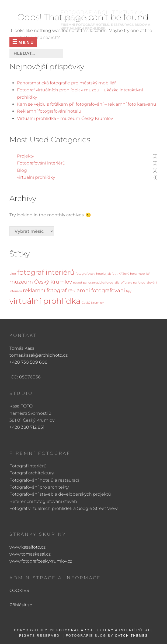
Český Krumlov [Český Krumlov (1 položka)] (93, 303)
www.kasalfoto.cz (27, 547)
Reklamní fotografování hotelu (49, 111)
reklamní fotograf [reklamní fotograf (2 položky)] (45, 290)
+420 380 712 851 (27, 427)
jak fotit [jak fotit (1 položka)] (112, 274)
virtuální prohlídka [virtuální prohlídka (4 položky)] (45, 301)
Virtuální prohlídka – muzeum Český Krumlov (65, 118)
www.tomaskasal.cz (30, 554)
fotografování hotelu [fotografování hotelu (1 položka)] (91, 274)
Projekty (25, 156)
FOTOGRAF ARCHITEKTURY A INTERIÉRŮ (99, 630)
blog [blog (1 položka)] (13, 274)
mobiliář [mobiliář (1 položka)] (144, 274)
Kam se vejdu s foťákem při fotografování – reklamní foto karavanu (87, 104)
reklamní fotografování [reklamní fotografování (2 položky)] (96, 290)
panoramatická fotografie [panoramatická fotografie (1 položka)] (101, 283)
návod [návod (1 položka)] (77, 283)
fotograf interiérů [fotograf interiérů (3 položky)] (46, 272)
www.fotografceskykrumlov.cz (41, 561)
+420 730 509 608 (28, 362)
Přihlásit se (21, 605)
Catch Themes (131, 636)
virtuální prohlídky (36, 177)
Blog (22, 170)
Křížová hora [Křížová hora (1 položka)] (128, 274)
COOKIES (19, 590)
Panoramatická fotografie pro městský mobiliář (66, 83)
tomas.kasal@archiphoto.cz (39, 355)
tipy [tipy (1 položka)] (129, 291)
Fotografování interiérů (41, 163)
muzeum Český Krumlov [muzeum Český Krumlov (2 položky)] (41, 282)
